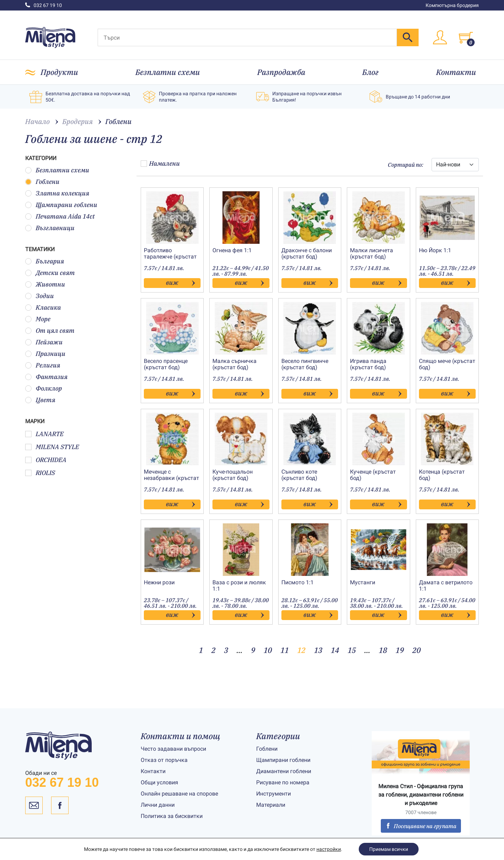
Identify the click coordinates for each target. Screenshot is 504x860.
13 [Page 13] (318, 650)
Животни (45, 284)
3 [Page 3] (226, 650)
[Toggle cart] (466, 37)
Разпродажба (281, 72)
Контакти (456, 72)
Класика (43, 307)
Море (38, 319)
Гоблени (42, 182)
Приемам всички (389, 849)
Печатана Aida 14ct (60, 216)
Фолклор (44, 388)
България (45, 261)
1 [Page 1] (201, 650)
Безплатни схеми (168, 72)
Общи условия (159, 782)
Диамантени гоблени (284, 771)
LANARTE (44, 434)
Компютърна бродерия (452, 5)
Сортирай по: (405, 165)
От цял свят (50, 331)
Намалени (160, 163)
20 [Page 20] (416, 650)
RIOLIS (40, 473)
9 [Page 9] (253, 650)
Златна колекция (57, 193)
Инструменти (274, 794)
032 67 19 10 (44, 5)
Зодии (40, 296)
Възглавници (50, 228)
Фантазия (46, 377)
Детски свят (50, 273)
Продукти (59, 72)
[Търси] (247, 37)
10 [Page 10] (268, 650)
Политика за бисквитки (172, 816)
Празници (45, 354)
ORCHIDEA (46, 460)
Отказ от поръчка (164, 760)
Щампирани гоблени (61, 205)
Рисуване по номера (283, 782)
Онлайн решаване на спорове (179, 794)
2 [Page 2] (213, 650)
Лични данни (158, 805)
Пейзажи (44, 342)
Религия (43, 365)
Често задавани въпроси (173, 749)
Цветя (40, 400)
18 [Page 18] (383, 650)
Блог (370, 72)
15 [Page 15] (352, 650)
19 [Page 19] (400, 650)
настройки (329, 849)
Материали (271, 805)
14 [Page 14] (335, 650)
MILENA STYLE (52, 447)
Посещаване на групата (421, 826)
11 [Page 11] (285, 650)
